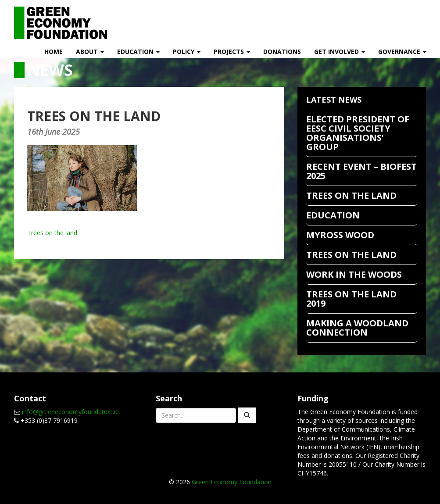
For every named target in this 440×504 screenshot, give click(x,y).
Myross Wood (340, 235)
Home (54, 52)
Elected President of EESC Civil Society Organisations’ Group (358, 133)
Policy (187, 52)
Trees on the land (52, 233)
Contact (376, 11)
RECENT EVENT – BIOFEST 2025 (361, 171)
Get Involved (340, 52)
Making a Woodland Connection (357, 328)
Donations (282, 52)
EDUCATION (333, 215)
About (90, 52)
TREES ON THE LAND (351, 195)
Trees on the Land (351, 255)
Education (138, 52)
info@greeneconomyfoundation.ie (70, 412)
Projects (232, 52)
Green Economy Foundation (232, 482)
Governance (402, 52)
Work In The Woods (354, 274)
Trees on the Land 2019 (351, 299)
